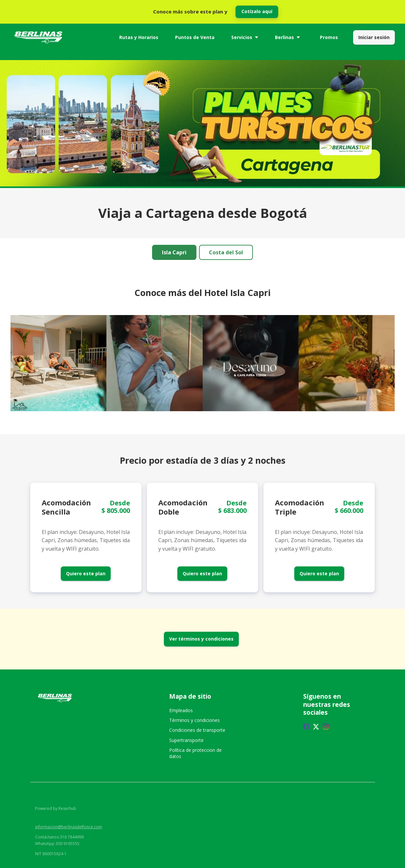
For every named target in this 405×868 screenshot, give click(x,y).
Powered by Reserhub (56, 808)
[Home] (40, 37)
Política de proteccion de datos (195, 753)
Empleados (181, 710)
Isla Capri (174, 252)
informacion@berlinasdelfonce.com (69, 827)
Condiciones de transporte (197, 730)
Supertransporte (186, 740)
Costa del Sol (226, 252)
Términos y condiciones (194, 720)
